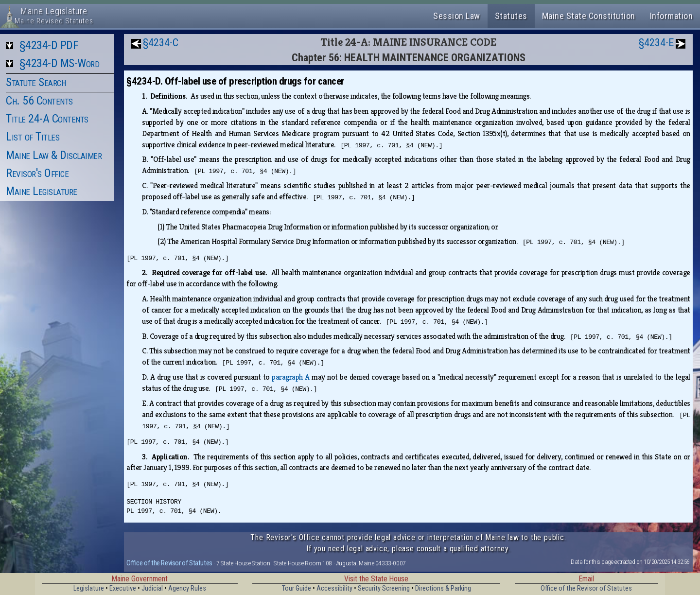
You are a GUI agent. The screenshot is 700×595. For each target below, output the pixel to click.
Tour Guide (297, 588)
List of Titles (33, 137)
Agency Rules (187, 588)
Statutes (511, 16)
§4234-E (656, 43)
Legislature (89, 588)
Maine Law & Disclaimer (54, 155)
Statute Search (36, 82)
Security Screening (384, 588)
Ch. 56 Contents (39, 101)
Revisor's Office (37, 173)
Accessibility (334, 588)
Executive (123, 588)
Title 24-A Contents (47, 119)
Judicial (152, 588)
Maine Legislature (42, 191)
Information (672, 16)
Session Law (457, 16)
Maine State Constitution (589, 16)
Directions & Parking (443, 588)
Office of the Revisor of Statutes (169, 563)
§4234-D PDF (49, 45)
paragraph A (290, 377)
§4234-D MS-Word (60, 63)
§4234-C (161, 43)
